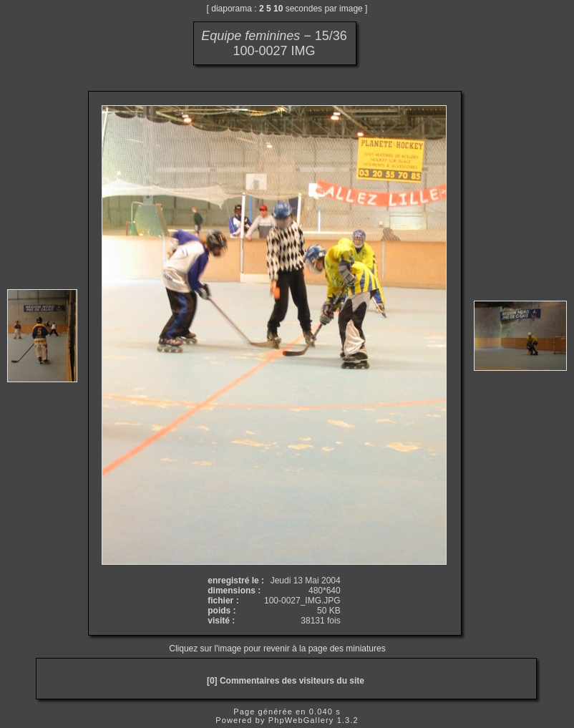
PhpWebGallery (301, 720)
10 (278, 9)
